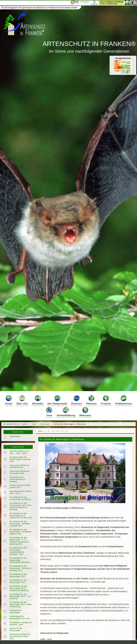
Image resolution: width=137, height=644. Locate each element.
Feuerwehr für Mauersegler (16, 611)
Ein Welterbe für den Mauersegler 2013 (18, 575)
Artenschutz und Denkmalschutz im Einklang (17, 479)
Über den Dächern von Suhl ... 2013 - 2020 (19, 452)
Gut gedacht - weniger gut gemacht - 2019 (21, 623)
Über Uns (22, 400)
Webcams (85, 412)
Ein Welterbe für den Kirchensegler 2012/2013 (20, 498)
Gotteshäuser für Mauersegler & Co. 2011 (20, 617)
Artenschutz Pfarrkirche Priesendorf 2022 (20, 472)
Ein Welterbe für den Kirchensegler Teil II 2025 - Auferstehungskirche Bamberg (21, 506)
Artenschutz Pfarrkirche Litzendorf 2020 (20, 466)
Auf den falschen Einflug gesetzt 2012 (20, 486)
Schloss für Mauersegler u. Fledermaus (70, 424)
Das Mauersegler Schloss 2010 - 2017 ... (20, 492)
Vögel (34, 424)
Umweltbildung (66, 412)
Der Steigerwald (57, 400)
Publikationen (124, 400)
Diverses (77, 400)
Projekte (106, 400)
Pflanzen (91, 400)
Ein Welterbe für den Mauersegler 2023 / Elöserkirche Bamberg (19, 588)
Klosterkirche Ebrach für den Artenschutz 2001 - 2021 (20, 636)
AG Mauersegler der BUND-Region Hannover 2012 (20, 459)
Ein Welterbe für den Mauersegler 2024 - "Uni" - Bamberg (21, 596)
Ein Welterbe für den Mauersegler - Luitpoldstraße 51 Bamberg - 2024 (18, 551)
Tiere (49, 412)
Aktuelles (38, 400)
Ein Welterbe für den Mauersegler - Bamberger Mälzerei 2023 (20, 532)
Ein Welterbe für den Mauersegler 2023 (18, 581)
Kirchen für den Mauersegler (16, 629)
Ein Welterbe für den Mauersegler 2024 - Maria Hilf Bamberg (21, 604)
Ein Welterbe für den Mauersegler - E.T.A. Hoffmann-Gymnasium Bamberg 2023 (19, 541)
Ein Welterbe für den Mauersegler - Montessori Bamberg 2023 (20, 568)
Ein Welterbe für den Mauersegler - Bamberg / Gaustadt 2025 (20, 524)
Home (9, 400)
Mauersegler (45, 424)
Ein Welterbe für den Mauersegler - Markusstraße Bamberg (20, 560)
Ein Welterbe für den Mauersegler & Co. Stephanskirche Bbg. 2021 (21, 516)
